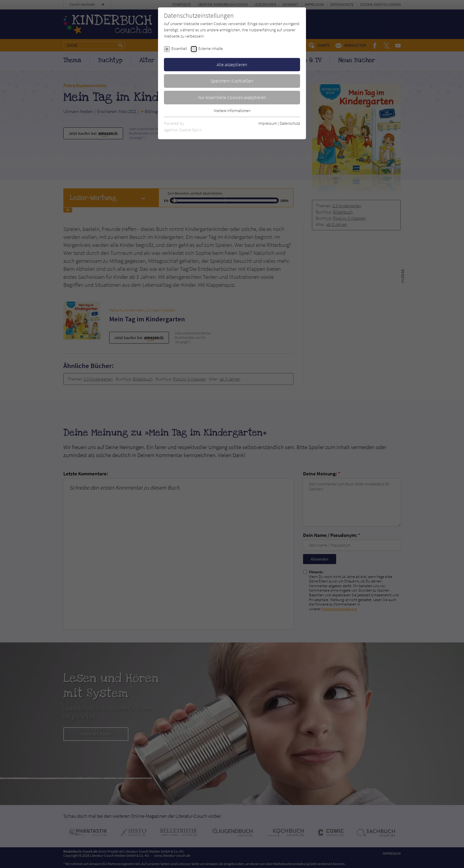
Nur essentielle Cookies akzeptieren (232, 97)
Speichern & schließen (232, 81)
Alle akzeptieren (232, 64)
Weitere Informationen (232, 111)
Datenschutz (290, 123)
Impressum (268, 123)
